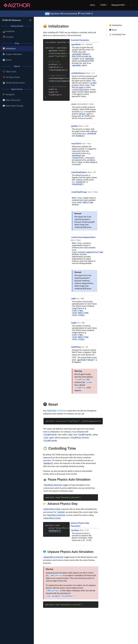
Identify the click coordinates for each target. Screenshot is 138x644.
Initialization (57, 411)
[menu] (107, 5)
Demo (84, 5)
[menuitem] (84, 5)
